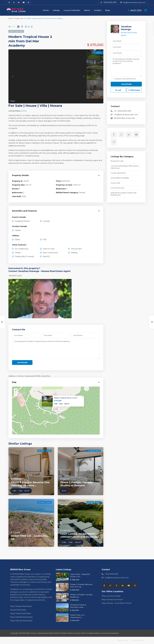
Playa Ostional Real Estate (21, 621)
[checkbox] (112, 79)
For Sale (15, 106)
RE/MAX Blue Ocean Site (124, 118)
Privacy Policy (138, 640)
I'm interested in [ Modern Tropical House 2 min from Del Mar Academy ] (56, 349)
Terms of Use (123, 640)
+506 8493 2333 (110, 2)
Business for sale (117, 161)
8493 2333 (136, 10)
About (87, 10)
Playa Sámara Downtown (112, 600)
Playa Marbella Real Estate (21, 617)
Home (46, 10)
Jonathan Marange (126, 28)
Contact (98, 10)
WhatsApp (134, 90)
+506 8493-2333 (111, 574)
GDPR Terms (131, 79)
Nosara (56, 106)
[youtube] (24, 2)
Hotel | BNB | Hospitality (120, 178)
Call (118, 90)
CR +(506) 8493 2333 (122, 111)
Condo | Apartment (118, 173)
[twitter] (14, 2)
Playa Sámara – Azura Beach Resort (117, 603)
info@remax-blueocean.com (126, 115)
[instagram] (28, 2)
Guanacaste (30, 376)
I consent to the (125, 79)
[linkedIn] (19, 2)
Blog (108, 10)
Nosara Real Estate (18, 610)
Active (24, 111)
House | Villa (19, 18)
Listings (56, 10)
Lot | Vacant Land (117, 188)
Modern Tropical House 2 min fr (66, 398)
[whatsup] (121, 135)
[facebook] (9, 2)
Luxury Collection (72, 10)
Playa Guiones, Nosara (111, 596)
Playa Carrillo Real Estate (21, 613)
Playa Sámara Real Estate (21, 606)
